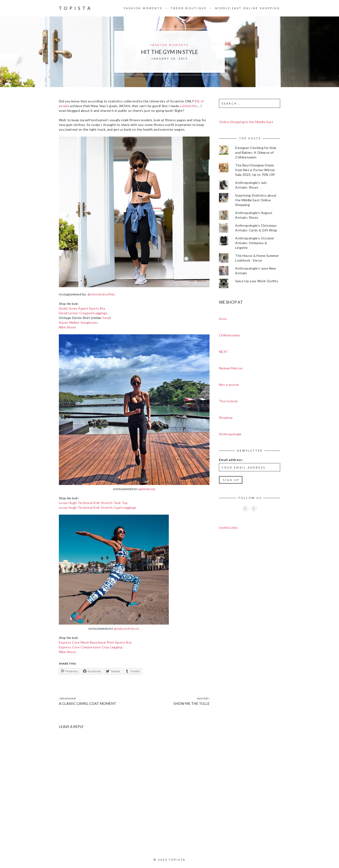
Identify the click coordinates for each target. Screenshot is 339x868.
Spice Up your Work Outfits (257, 281)
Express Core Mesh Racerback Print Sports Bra (95, 642)
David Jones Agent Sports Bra (82, 308)
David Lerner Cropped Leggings (83, 313)
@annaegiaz (147, 489)
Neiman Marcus (231, 368)
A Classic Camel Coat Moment (87, 703)
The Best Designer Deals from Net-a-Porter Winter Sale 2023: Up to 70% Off (255, 170)
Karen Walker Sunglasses (78, 322)
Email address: (231, 460)
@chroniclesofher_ (102, 294)
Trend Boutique (189, 8)
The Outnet (228, 401)
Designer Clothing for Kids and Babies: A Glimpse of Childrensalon (256, 152)
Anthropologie (230, 434)
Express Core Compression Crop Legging (91, 647)
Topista (76, 8)
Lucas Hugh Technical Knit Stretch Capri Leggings (98, 507)
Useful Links (228, 527)
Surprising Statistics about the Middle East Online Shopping (256, 200)
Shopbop (226, 418)
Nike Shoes (68, 327)
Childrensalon (230, 335)
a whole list (189, 106)
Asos (223, 319)
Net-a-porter (229, 385)
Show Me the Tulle (192, 703)
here (106, 318)
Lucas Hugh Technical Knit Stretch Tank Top (93, 503)
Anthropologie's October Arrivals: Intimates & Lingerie (255, 243)
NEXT (223, 352)
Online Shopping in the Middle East (246, 122)
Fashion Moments (143, 8)
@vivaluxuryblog (127, 629)
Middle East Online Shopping (248, 8)
